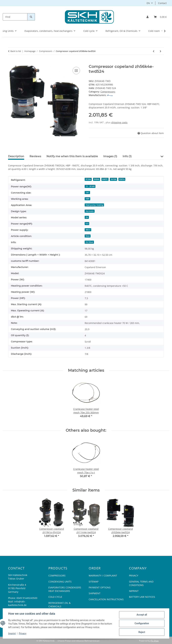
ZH (87, 217)
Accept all (142, 615)
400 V (88, 230)
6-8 (87, 224)
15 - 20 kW (90, 186)
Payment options (100, 587)
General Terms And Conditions (141, 583)
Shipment (95, 593)
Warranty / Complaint (103, 576)
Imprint (12, 634)
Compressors (108, 92)
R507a (122, 179)
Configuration (142, 623)
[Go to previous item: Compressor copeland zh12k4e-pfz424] (154, 51)
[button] (147, 17)
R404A (97, 179)
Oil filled (89, 242)
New (88, 236)
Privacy (23, 634)
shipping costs (119, 122)
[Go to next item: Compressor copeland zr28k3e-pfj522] (160, 51)
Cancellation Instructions (106, 599)
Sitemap (94, 582)
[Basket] (160, 17)
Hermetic (90, 211)
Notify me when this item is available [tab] (72, 156)
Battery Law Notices (142, 597)
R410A (114, 179)
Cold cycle (55, 597)
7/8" (87, 193)
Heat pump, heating (94, 205)
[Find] (15, 17)
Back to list (16, 51)
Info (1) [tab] (127, 156)
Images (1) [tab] (110, 156)
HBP (88, 199)
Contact (162, 3)
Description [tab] (16, 156)
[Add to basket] (11, 62)
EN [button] (148, 3)
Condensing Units (60, 582)
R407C (105, 179)
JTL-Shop (155, 641)
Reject (142, 632)
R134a (88, 179)
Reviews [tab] (35, 156)
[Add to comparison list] (76, 71)
